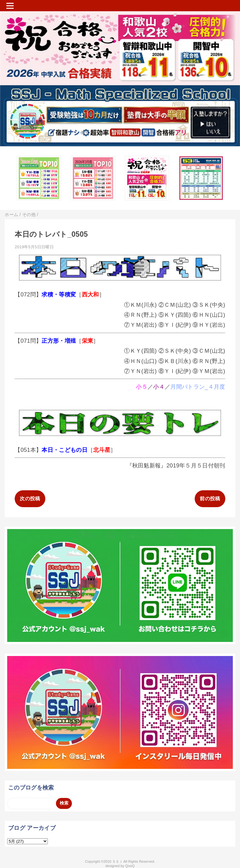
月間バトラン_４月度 (198, 387)
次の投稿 (30, 499)
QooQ (130, 866)
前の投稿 (210, 499)
